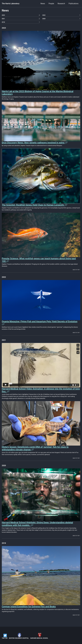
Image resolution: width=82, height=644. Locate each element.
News (43, 4)
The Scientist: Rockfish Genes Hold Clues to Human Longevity (33, 205)
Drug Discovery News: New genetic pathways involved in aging (33, 143)
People (51, 4)
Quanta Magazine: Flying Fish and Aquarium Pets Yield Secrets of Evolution (40, 321)
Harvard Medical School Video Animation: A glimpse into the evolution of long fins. (41, 390)
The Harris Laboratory (11, 4)
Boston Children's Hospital (19, 636)
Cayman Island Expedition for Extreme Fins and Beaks (29, 607)
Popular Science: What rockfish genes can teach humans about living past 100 (39, 260)
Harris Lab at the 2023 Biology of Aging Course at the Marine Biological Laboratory (38, 93)
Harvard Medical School (39, 636)
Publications (74, 4)
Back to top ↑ (77, 270)
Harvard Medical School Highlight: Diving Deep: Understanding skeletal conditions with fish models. (37, 524)
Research (61, 4)
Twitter (5, 636)
